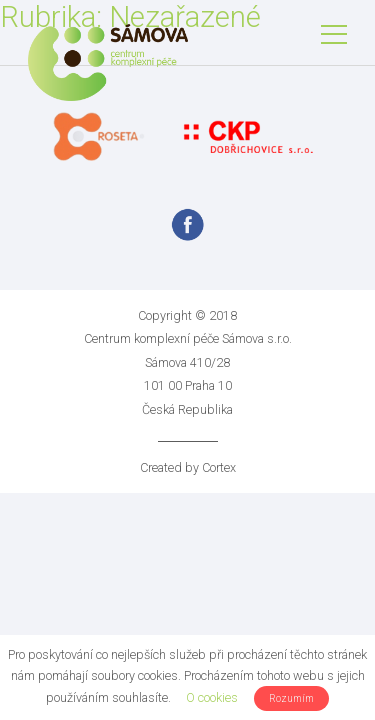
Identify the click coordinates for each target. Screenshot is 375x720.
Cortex (219, 467)
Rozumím (291, 698)
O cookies (212, 697)
